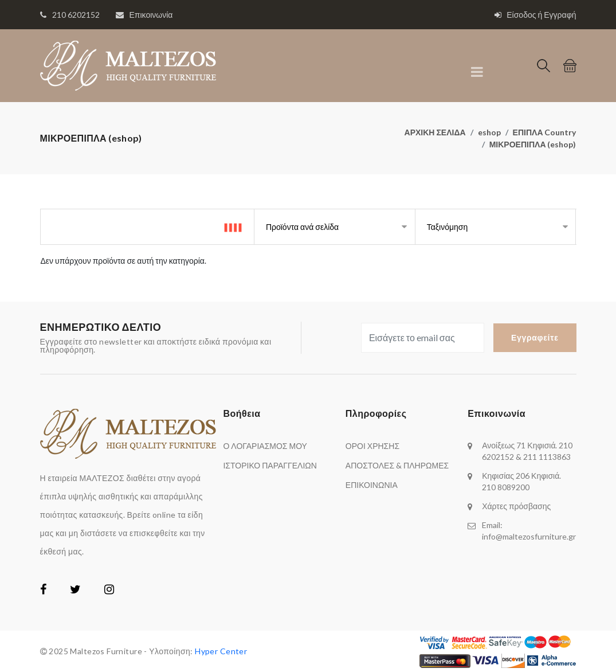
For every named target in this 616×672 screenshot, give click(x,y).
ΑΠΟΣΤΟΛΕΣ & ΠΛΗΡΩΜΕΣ (397, 465)
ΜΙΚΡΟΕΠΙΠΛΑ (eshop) (533, 144)
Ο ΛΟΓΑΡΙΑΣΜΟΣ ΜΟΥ (265, 446)
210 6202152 (76, 15)
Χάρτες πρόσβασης (516, 506)
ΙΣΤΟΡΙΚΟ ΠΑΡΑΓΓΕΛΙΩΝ (270, 465)
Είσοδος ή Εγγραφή (535, 15)
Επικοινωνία (151, 15)
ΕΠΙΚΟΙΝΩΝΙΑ (372, 485)
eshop (489, 132)
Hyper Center (221, 651)
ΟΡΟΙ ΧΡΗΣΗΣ (372, 446)
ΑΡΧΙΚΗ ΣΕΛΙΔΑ (435, 132)
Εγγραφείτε (535, 337)
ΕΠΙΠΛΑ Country (545, 132)
